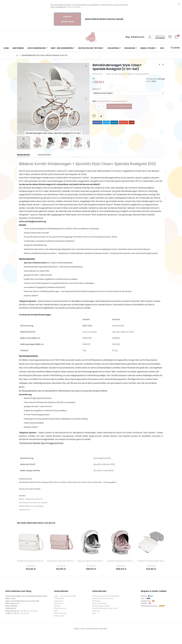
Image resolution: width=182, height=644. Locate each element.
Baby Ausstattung (99, 603)
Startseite (17, 55)
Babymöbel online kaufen (103, 598)
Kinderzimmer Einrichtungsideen (106, 596)
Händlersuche (138, 37)
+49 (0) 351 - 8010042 (29, 611)
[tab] (25, 155)
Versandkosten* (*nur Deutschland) (112, 101)
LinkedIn (114, 122)
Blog (128, 37)
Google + (124, 122)
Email (132, 122)
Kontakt (57, 606)
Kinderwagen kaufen (101, 606)
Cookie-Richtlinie (73, 7)
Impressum (59, 601)
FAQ (94, 613)
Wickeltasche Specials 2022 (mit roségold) (31, 561)
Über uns (96, 611)
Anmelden (160, 38)
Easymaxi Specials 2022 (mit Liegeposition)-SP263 (121, 561)
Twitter (106, 122)
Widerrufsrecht (60, 608)
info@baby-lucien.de (20, 613)
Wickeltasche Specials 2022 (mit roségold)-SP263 (61, 561)
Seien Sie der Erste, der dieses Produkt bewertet (128, 74)
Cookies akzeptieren (67, 19)
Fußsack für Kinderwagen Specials (151, 561)
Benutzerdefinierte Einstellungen (104, 19)
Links (56, 611)
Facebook (97, 122)
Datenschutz (59, 616)
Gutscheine (59, 603)
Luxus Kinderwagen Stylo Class (105, 608)
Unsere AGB (59, 598)
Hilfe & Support (60, 613)
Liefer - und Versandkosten (65, 596)
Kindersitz (96, 601)
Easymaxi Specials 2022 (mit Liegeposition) (91, 561)
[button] (170, 37)
